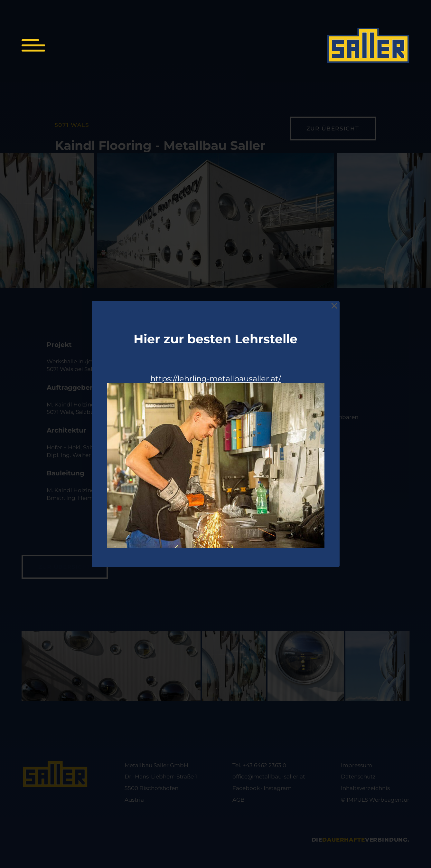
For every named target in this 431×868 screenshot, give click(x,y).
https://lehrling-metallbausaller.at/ (216, 379)
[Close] (334, 306)
